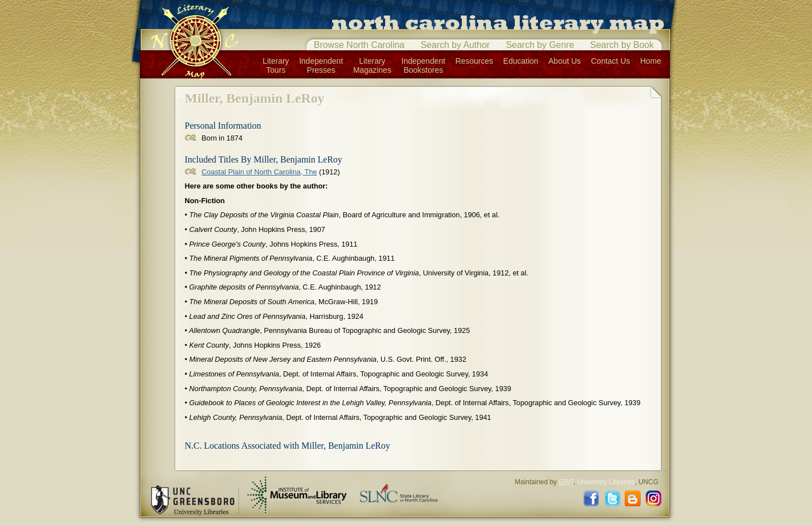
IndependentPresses (321, 65)
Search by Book (622, 45)
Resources (475, 61)
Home (650, 61)
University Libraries (606, 482)
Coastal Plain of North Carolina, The (260, 172)
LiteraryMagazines (372, 65)
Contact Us (610, 61)
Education (520, 61)
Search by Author (455, 45)
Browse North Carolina (359, 45)
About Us (565, 61)
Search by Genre (540, 45)
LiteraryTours (276, 65)
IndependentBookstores (423, 65)
